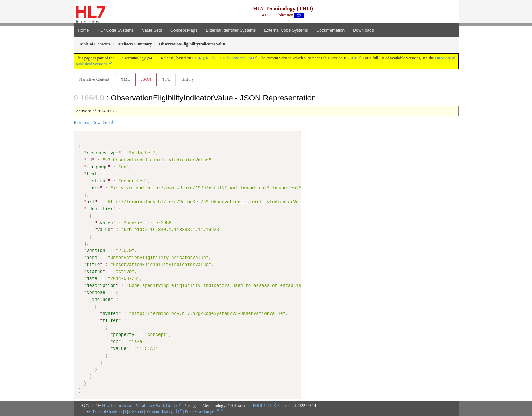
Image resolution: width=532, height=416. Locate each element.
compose (96, 293)
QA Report (134, 411)
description (101, 286)
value (104, 230)
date (92, 279)
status (100, 181)
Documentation (331, 30)
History (190, 79)
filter (110, 320)
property (124, 334)
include (101, 300)
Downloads (363, 30)
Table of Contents (107, 411)
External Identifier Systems (231, 30)
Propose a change (202, 411)
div (96, 188)
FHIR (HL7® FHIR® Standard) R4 (222, 58)
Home (84, 30)
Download (101, 123)
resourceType (103, 153)
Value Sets (152, 30)
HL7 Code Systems (116, 30)
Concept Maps (184, 30)
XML (126, 79)
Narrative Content (94, 79)
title (93, 265)
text (92, 174)
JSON (147, 79)
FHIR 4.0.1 (262, 406)
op (116, 341)
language (97, 167)
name (92, 258)
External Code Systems (286, 30)
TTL (168, 79)
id (89, 160)
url (91, 202)
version (96, 251)
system (105, 223)
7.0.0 (352, 58)
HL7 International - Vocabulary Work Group (139, 406)
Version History (162, 411)
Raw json (82, 123)
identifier (100, 209)
